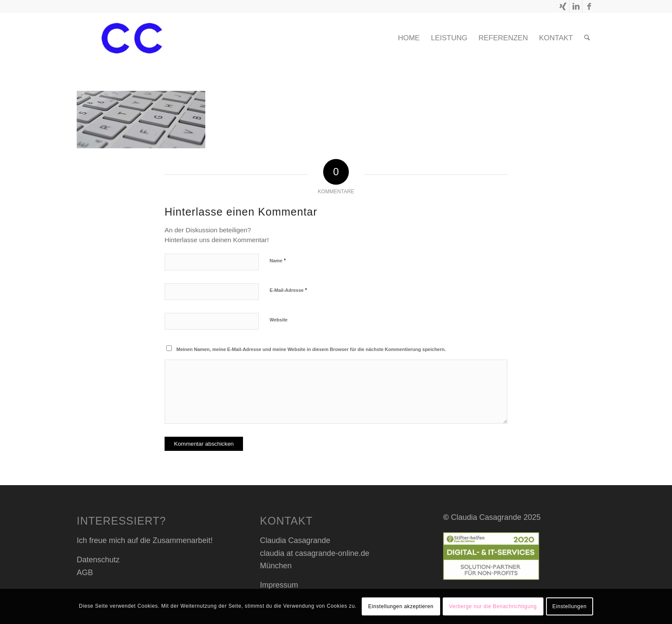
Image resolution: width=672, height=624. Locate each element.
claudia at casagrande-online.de (315, 553)
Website (279, 320)
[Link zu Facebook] (589, 6)
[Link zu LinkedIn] (576, 6)
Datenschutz (98, 560)
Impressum (279, 585)
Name (278, 260)
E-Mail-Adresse (288, 290)
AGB (85, 573)
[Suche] (587, 38)
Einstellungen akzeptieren (401, 606)
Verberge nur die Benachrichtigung (493, 606)
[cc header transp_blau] (132, 38)
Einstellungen (570, 606)
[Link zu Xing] (563, 6)
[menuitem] (409, 38)
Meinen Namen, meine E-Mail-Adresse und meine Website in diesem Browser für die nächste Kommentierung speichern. (311, 349)
